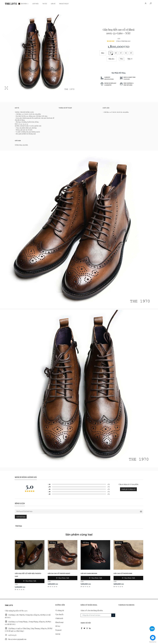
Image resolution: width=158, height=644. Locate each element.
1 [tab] (34, 91)
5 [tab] (45, 91)
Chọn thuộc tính (30, 581)
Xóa (129, 59)
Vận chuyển (59, 614)
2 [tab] (37, 91)
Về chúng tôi (60, 610)
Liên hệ (53, 4)
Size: (103, 53)
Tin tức (45, 4)
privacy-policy (64, 4)
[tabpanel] (39, 54)
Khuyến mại (59, 622)
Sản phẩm (25, 4)
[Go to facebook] (153, 638)
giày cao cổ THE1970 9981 (123, 573)
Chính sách (59, 618)
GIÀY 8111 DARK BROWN (89, 573)
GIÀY (119, 39)
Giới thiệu (35, 4)
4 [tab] (42, 91)
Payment (58, 630)
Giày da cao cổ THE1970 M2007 (59, 573)
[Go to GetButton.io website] (153, 642)
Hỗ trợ (58, 626)
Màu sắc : (112, 59)
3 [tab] (39, 91)
